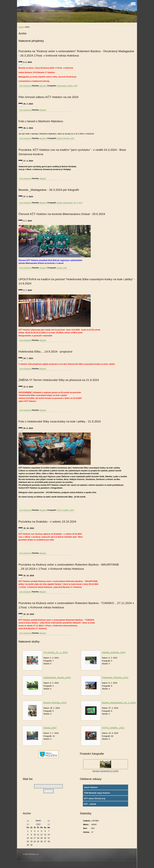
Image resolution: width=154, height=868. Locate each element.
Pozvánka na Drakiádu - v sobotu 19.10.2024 (47, 522)
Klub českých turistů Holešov (42, 4)
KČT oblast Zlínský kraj (95, 798)
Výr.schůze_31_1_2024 (55, 652)
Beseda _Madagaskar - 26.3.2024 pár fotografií (49, 190)
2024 (38, 824)
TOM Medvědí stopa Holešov (97, 793)
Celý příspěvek (25, 86)
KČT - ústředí (90, 804)
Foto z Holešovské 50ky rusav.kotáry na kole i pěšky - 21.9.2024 (60, 421)
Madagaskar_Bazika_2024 (67, 86)
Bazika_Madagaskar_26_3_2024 (70, 203)
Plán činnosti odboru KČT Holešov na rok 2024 (49, 97)
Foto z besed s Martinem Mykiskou (41, 121)
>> (49, 821)
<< (28, 821)
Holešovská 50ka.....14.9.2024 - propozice (45, 352)
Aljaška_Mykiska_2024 (114, 652)
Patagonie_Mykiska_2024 (115, 677)
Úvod (21, 27)
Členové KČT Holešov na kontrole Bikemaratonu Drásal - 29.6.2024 (62, 214)
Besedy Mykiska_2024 (66, 138)
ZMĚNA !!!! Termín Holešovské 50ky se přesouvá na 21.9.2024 (59, 380)
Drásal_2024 (62, 268)
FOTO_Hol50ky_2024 (65, 510)
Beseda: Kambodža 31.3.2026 (105, 771)
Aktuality (43, 86)
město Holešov (91, 787)
